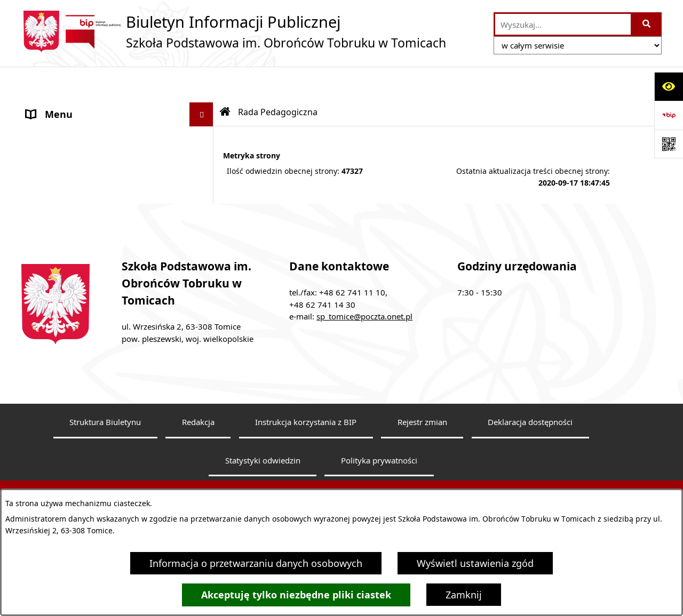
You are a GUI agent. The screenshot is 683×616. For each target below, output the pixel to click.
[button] (204, 107)
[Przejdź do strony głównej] (234, 31)
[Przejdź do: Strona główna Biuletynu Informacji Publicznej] (225, 80)
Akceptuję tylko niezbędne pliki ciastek (296, 595)
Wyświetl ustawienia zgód (475, 563)
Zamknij (464, 595)
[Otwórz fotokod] (669, 144)
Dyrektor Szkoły (61, 106)
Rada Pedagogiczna (70, 130)
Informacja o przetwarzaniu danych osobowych (256, 563)
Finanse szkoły (59, 178)
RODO (40, 226)
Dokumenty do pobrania (81, 202)
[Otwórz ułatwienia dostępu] (669, 86)
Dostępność (53, 250)
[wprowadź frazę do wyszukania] (563, 24)
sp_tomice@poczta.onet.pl (364, 386)
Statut (40, 154)
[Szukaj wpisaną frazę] (647, 24)
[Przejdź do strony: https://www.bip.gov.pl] (669, 115)
